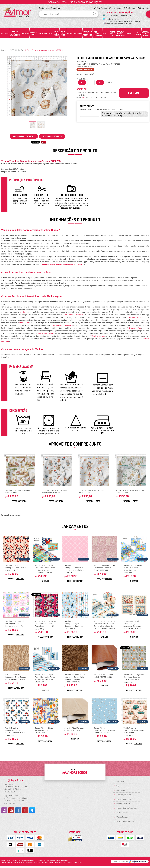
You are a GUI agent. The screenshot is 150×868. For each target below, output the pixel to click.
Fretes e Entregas (122, 813)
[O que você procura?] (94, 14)
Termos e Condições (123, 804)
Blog (117, 786)
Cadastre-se (144, 8)
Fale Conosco (131, 8)
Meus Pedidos (102, 8)
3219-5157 (113, 19)
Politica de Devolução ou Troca (126, 808)
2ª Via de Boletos (122, 817)
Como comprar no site (124, 795)
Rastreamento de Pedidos (125, 821)
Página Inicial (120, 781)
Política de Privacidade (124, 799)
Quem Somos (120, 790)
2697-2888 (10, 792)
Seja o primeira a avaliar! (85, 74)
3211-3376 (10, 803)
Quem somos (116, 8)
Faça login (56, 8)
